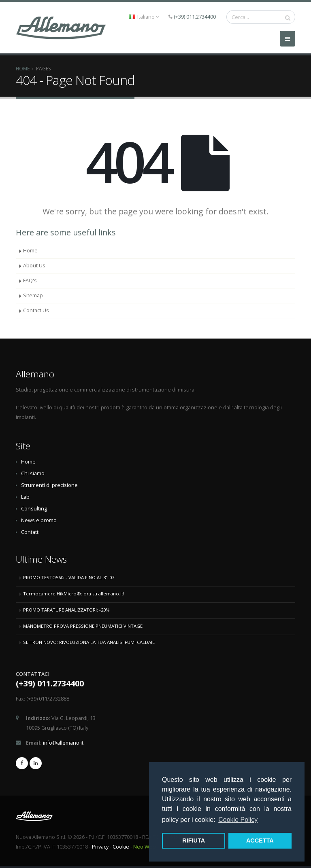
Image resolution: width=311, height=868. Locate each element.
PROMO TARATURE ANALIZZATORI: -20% (66, 610)
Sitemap (33, 295)
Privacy (100, 847)
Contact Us (36, 310)
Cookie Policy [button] (238, 820)
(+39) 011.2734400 (195, 17)
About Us (34, 266)
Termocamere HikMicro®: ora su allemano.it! (74, 594)
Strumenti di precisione (49, 485)
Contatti (30, 532)
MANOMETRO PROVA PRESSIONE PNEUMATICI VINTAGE (83, 626)
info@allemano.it (63, 743)
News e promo (39, 520)
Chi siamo (33, 473)
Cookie (121, 847)
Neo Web (145, 847)
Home (23, 68)
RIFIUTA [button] (194, 840)
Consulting (34, 509)
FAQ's (30, 281)
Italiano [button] (144, 17)
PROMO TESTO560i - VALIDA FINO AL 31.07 (69, 577)
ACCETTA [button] (260, 840)
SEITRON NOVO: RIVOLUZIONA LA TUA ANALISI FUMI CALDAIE (89, 642)
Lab (25, 497)
